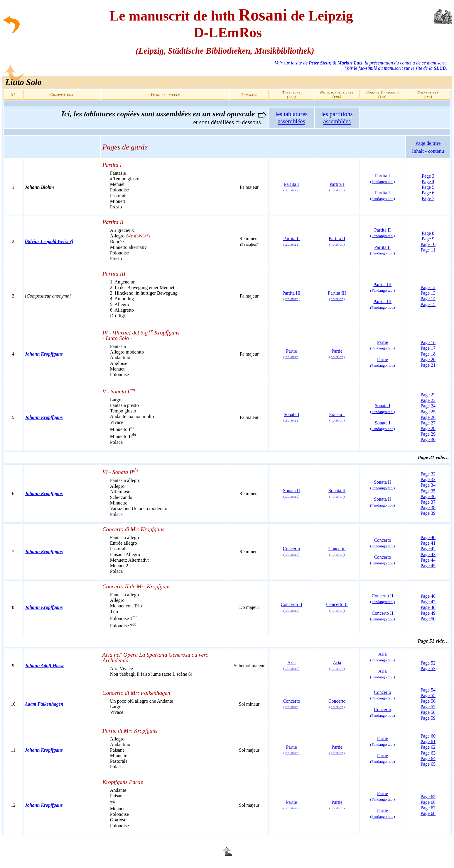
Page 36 (428, 496)
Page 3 (428, 176)
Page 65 (428, 764)
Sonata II (291, 493)
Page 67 (428, 808)
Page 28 (428, 428)
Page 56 (428, 701)
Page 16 (428, 343)
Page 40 (428, 537)
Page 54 (428, 690)
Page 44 (428, 560)
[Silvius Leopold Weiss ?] (49, 241)
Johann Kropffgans (44, 354)
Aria (292, 665)
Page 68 (428, 813)
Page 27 (428, 423)
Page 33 (428, 479)
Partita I (383, 196)
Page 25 (428, 412)
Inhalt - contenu (428, 151)
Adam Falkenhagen (44, 704)
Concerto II (382, 599)
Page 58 (428, 712)
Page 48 (428, 607)
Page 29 (428, 434)
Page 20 (428, 360)
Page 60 (428, 736)
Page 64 (428, 759)
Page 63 (428, 753)
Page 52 (428, 663)
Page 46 (428, 596)
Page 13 (428, 293)
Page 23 (428, 400)
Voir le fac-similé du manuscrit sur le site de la (396, 68)
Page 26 (428, 417)
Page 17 (428, 348)
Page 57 (428, 707)
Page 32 (428, 474)
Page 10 (428, 244)
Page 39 (428, 513)
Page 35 (428, 491)
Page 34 (428, 485)
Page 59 (428, 718)
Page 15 (428, 304)
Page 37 (428, 502)
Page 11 (428, 250)
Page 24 (428, 406)
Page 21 (428, 365)
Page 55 (428, 695)
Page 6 (428, 193)
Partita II (291, 241)
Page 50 (428, 619)
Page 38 (428, 508)
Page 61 (428, 742)
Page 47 (428, 602)
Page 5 (428, 187)
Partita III (383, 304)
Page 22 (428, 395)
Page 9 (428, 239)
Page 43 (428, 554)
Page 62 (428, 747)
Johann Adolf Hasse (45, 666)
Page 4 (428, 182)
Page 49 (428, 613)
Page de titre (428, 143)
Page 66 (428, 802)
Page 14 (428, 299)
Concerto (292, 551)
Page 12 (428, 287)
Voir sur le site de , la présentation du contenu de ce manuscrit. (361, 63)
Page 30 (428, 440)
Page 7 (428, 198)
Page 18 (428, 354)
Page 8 (428, 233)
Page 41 (428, 543)
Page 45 (428, 566)
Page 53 (428, 669)
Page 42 (428, 549)
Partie (382, 345)
